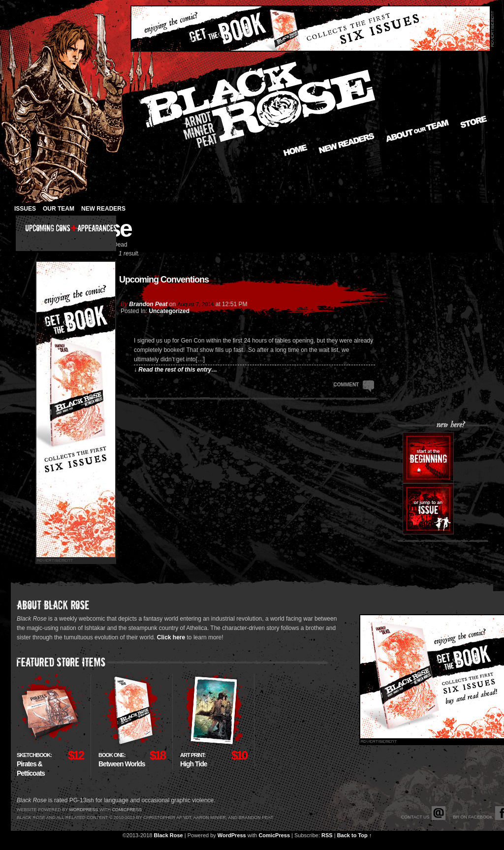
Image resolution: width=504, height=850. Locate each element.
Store (474, 122)
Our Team (59, 209)
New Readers (346, 143)
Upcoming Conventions (164, 280)
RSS (327, 835)
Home (295, 150)
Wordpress (83, 810)
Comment (354, 384)
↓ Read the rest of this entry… (175, 370)
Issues (25, 209)
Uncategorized (169, 311)
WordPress (232, 835)
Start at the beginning (428, 458)
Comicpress (127, 810)
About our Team (418, 131)
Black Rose (168, 835)
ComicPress (274, 835)
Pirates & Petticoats (34, 765)
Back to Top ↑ (355, 835)
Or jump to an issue (428, 509)
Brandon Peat (148, 304)
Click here (171, 637)
